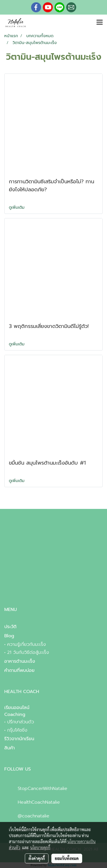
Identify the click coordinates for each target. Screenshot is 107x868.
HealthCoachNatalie (39, 802)
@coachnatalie (34, 816)
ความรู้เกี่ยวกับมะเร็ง (27, 644)
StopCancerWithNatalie (43, 789)
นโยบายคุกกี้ (40, 847)
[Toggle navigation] (100, 23)
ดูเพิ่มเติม (17, 207)
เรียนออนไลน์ (17, 708)
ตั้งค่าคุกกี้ (37, 858)
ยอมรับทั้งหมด (67, 858)
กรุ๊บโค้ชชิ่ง (17, 730)
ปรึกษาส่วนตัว (21, 722)
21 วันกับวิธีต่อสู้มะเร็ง (28, 652)
